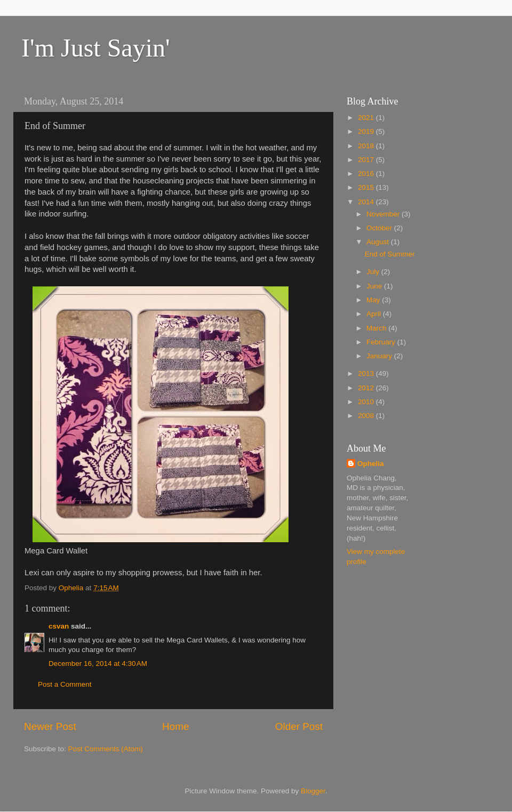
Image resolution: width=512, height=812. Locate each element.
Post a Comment (65, 684)
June (375, 286)
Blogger (313, 791)
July (374, 272)
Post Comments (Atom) (106, 749)
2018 (367, 146)
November (384, 214)
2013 (367, 373)
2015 (367, 187)
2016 (367, 174)
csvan (59, 626)
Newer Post (50, 726)
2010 (367, 402)
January (380, 356)
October (380, 228)
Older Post (299, 726)
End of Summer (390, 254)
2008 (367, 416)
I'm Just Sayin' (96, 48)
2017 (367, 160)
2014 (367, 202)
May (374, 300)
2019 (367, 131)
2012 (367, 388)
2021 (367, 118)
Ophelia (371, 464)
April (375, 314)
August (379, 242)
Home (175, 726)
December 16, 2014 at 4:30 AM (98, 664)
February (382, 342)
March (377, 328)
